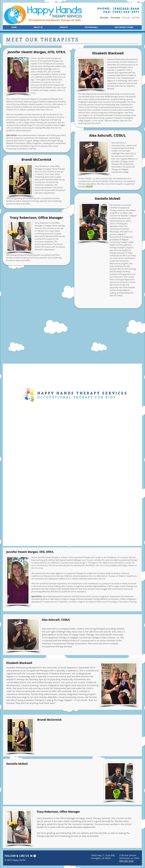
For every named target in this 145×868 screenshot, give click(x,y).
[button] (124, 27)
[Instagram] (35, 856)
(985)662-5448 (126, 9)
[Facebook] (31, 856)
